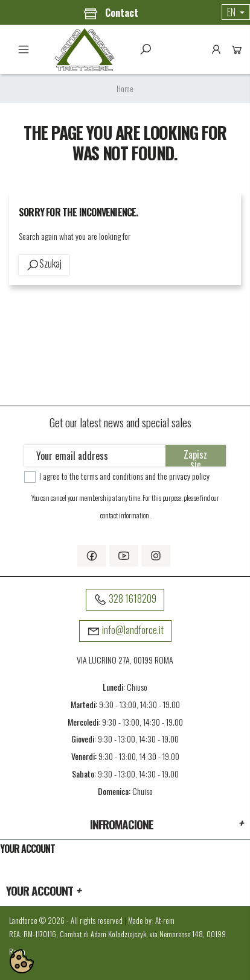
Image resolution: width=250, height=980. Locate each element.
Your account (27, 849)
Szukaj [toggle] (146, 49)
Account (216, 49)
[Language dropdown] (236, 12)
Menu (24, 49)
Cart (237, 49)
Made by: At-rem (151, 921)
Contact (111, 13)
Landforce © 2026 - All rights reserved (67, 921)
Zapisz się (195, 457)
